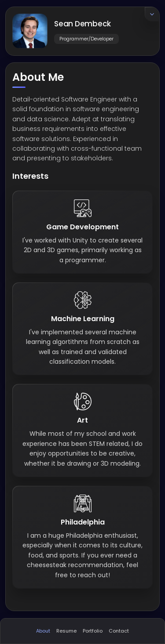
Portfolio (93, 631)
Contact (119, 631)
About (43, 631)
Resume (66, 631)
